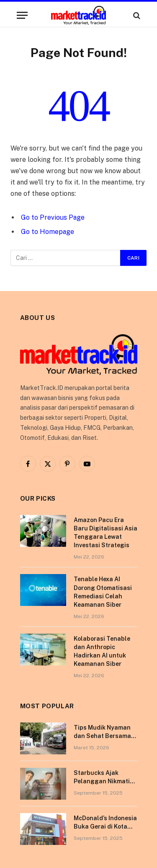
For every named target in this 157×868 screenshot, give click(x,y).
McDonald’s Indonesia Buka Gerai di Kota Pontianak (105, 826)
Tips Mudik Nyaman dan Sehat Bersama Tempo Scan (102, 736)
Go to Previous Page (53, 217)
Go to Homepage (48, 232)
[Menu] (22, 15)
